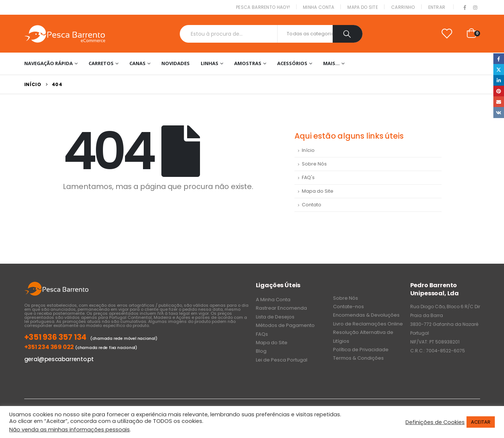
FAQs (262, 334)
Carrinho (403, 7)
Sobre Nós (314, 164)
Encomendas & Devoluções (366, 315)
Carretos (101, 63)
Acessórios (292, 63)
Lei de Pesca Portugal (282, 360)
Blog (261, 351)
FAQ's (308, 177)
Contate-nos (348, 307)
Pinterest (499, 91)
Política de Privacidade (361, 350)
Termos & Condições (358, 358)
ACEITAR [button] (481, 422)
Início (308, 150)
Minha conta (319, 7)
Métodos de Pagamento (285, 325)
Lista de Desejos (275, 317)
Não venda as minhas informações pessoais (69, 430)
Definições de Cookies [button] (435, 422)
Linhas (210, 63)
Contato (312, 205)
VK (499, 112)
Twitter (499, 69)
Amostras (248, 63)
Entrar (437, 7)
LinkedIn (499, 80)
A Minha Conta (273, 300)
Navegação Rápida (49, 63)
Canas (137, 63)
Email (499, 102)
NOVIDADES (176, 63)
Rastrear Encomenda (281, 308)
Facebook (499, 59)
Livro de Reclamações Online (368, 324)
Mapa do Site (363, 7)
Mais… (331, 63)
